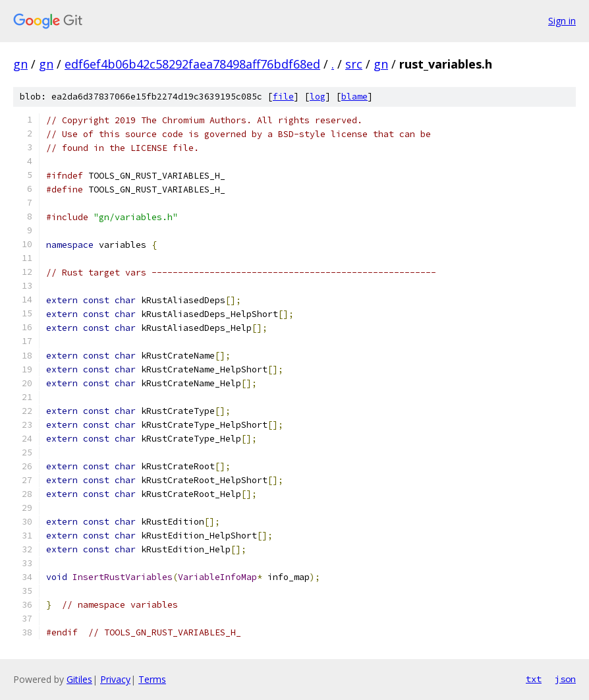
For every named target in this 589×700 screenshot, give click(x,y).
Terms (152, 679)
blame (354, 97)
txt (534, 679)
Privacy (115, 679)
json (565, 679)
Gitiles (79, 679)
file (283, 97)
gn (20, 64)
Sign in (562, 21)
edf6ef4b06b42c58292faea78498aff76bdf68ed (192, 64)
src (354, 64)
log (318, 97)
